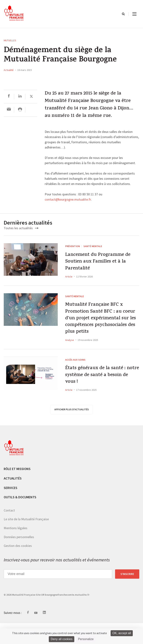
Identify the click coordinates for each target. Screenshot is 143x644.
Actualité (9, 70)
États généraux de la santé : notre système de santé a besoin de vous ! (100, 394)
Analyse (70, 357)
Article (69, 280)
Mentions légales (16, 549)
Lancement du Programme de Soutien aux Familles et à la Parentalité (101, 264)
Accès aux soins (75, 377)
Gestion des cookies (18, 567)
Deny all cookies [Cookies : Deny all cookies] (62, 639)
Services (11, 509)
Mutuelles (10, 40)
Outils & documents (20, 518)
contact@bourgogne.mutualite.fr (68, 200)
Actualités (13, 499)
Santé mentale (93, 246)
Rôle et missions (17, 490)
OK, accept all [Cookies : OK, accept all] (122, 633)
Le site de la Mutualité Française (26, 540)
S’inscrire (127, 595)
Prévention (73, 246)
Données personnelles (19, 558)
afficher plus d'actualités (72, 430)
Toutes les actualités (21, 228)
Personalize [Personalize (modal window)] (86, 639)
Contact (9, 531)
